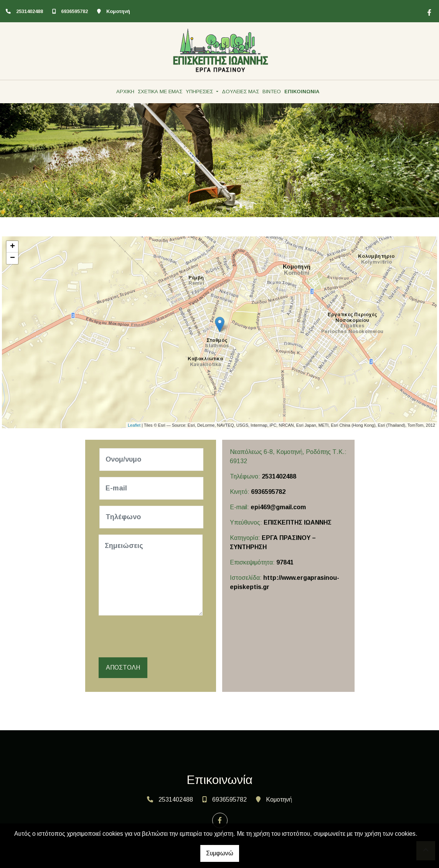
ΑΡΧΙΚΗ (125, 92)
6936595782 (74, 11)
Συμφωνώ (220, 853)
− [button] (12, 258)
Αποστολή (123, 668)
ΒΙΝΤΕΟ (272, 92)
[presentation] (158, 637)
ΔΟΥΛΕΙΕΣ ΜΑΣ (240, 92)
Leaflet (134, 425)
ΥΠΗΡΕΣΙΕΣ (200, 92)
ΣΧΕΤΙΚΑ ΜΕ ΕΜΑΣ (160, 92)
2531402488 (30, 11)
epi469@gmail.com (278, 507)
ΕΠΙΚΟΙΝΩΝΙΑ (302, 92)
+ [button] (12, 247)
